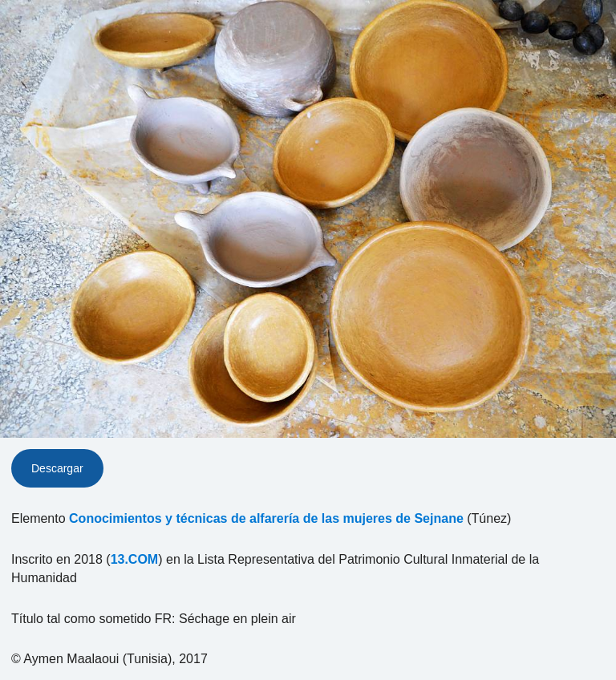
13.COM (135, 559)
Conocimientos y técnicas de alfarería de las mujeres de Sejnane (266, 518)
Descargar (57, 468)
